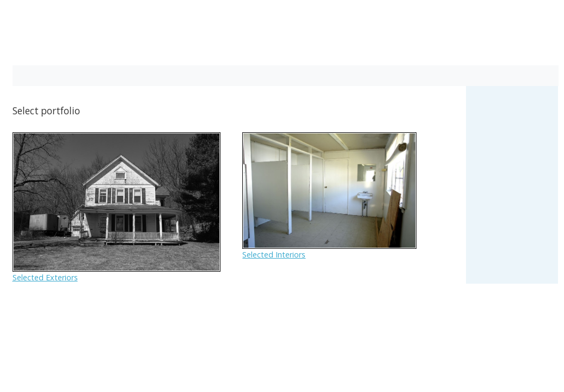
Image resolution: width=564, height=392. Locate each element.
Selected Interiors (274, 255)
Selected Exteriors (45, 277)
